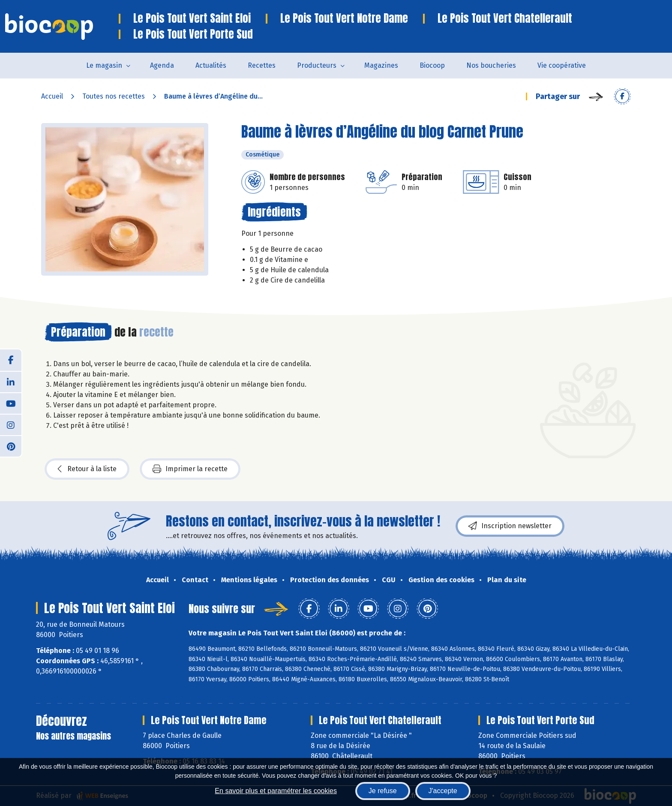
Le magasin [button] (104, 65)
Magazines (381, 65)
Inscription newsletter (510, 526)
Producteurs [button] (317, 65)
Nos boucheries (491, 65)
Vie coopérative (562, 65)
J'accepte (443, 791)
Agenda (162, 65)
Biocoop (432, 65)
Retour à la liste (87, 469)
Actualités (211, 65)
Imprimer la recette (190, 469)
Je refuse (383, 791)
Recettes (262, 65)
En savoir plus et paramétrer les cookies (276, 791)
